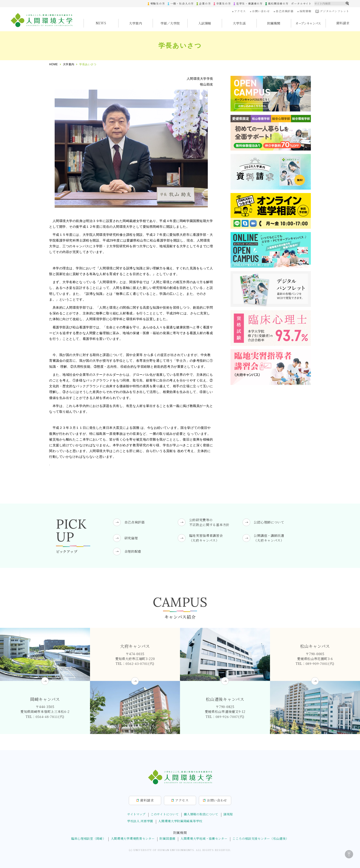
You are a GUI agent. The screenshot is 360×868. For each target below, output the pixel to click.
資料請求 (343, 23)
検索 (347, 3)
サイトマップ (136, 814)
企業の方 (206, 3)
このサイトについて (165, 814)
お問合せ (217, 800)
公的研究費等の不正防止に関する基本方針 (209, 522)
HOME (53, 64)
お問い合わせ (262, 11)
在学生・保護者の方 (250, 3)
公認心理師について (269, 522)
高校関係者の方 (279, 3)
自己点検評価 (285, 11)
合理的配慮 (133, 551)
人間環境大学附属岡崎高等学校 (180, 821)
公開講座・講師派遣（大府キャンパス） (269, 538)
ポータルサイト (301, 3)
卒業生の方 (224, 3)
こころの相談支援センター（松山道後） (261, 838)
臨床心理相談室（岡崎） (89, 838)
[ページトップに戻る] (349, 855)
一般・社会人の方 (183, 3)
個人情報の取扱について (201, 814)
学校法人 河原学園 (140, 821)
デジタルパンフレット (332, 11)
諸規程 (228, 814)
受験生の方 (159, 3)
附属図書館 (167, 838)
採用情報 (306, 11)
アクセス (241, 11)
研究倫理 (131, 538)
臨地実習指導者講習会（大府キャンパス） (206, 538)
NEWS (101, 23)
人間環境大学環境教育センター (133, 838)
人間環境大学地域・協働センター (204, 838)
